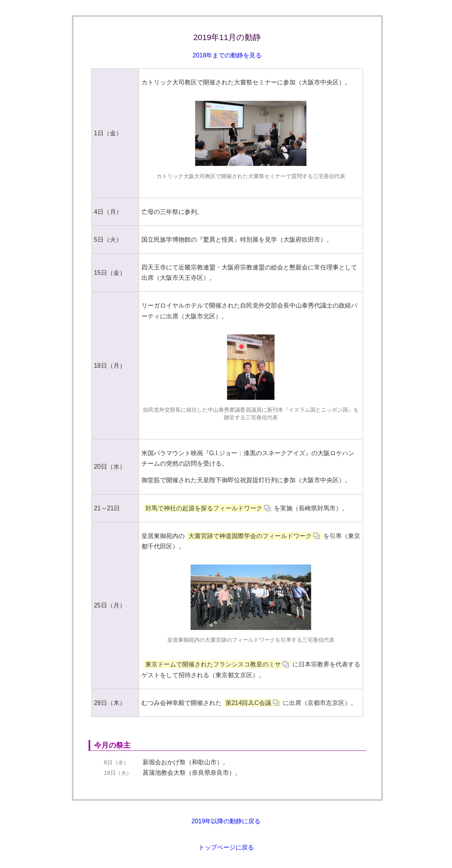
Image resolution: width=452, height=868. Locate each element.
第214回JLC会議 (248, 703)
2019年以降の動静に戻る (226, 821)
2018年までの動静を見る (227, 55)
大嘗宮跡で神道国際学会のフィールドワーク (250, 536)
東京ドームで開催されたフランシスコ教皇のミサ (213, 664)
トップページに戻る (226, 847)
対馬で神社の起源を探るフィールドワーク (204, 508)
